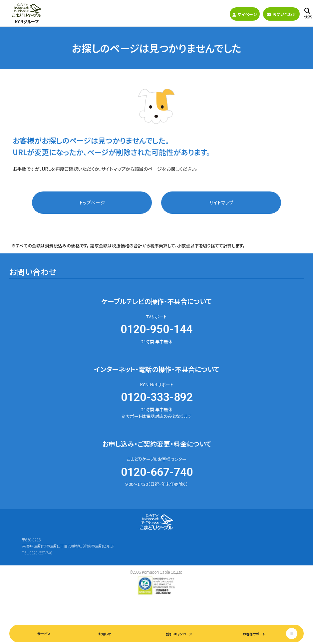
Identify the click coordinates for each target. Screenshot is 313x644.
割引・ (179, 634)
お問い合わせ (281, 14)
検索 (308, 13)
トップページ (92, 202)
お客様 (254, 634)
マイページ (245, 14)
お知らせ (105, 634)
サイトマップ (221, 202)
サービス (44, 634)
